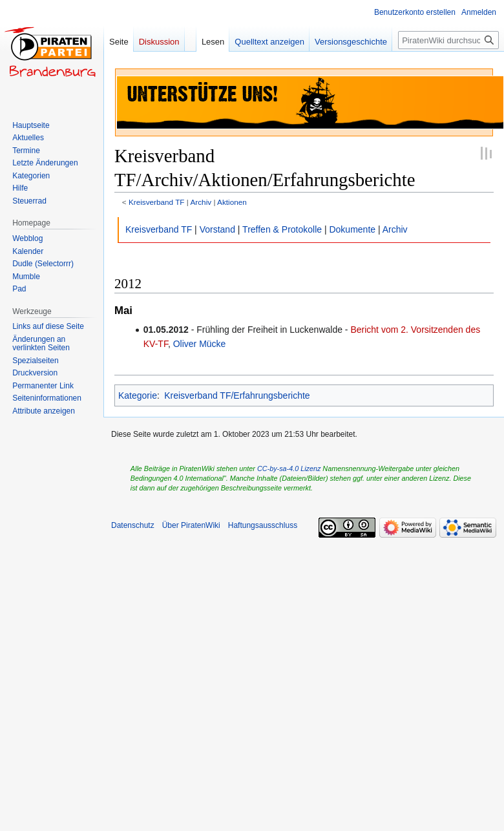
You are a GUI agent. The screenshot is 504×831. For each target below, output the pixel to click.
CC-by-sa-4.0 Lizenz (289, 468)
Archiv (201, 202)
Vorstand (217, 229)
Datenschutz (133, 525)
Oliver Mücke (200, 344)
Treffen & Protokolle (282, 229)
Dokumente (352, 229)
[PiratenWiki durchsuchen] (448, 40)
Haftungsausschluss (263, 525)
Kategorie (138, 395)
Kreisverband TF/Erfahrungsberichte (237, 395)
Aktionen (232, 202)
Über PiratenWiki (191, 525)
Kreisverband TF (157, 202)
